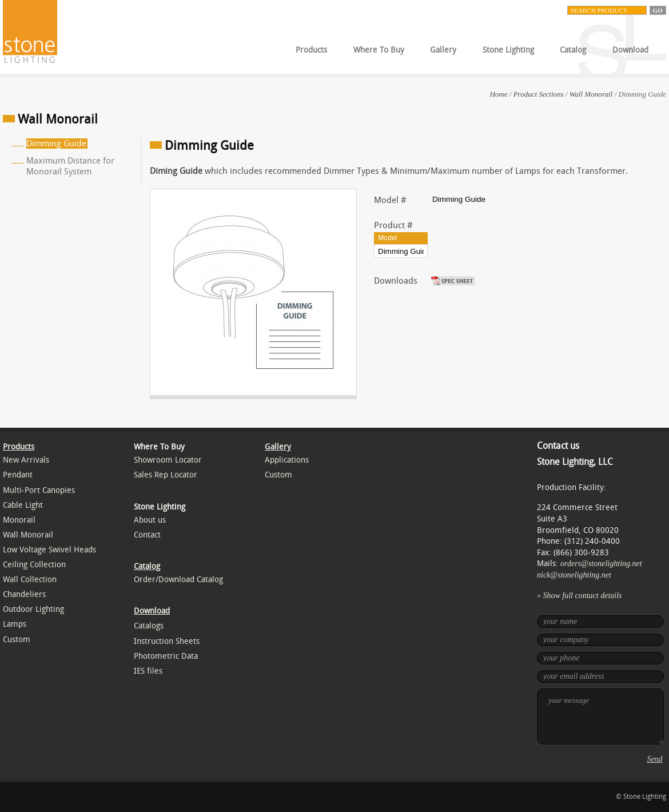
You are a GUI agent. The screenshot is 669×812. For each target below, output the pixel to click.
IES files (148, 671)
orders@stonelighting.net (601, 564)
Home (498, 94)
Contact (147, 535)
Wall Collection (30, 580)
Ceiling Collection (34, 565)
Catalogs (149, 626)
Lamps (15, 624)
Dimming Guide (56, 144)
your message (600, 717)
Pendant (18, 475)
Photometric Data (166, 656)
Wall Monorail (591, 94)
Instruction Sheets (167, 641)
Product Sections (539, 94)
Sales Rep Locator (166, 475)
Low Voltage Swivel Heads (49, 550)
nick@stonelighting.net (574, 575)
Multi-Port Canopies (39, 490)
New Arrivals (26, 460)
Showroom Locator (168, 460)
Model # (390, 200)
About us (150, 520)
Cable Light (23, 505)
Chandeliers (24, 594)
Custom (17, 640)
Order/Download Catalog (178, 580)
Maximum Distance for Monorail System (70, 166)
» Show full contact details (580, 596)
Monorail (19, 520)
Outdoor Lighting (33, 609)
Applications (287, 460)
